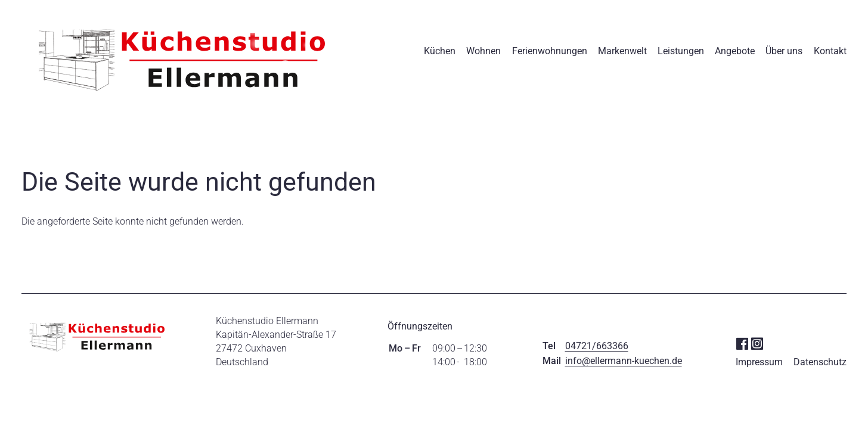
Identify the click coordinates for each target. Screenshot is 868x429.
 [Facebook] (742, 343)
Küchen (440, 51)
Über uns (784, 51)
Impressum (759, 362)
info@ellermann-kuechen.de (624, 361)
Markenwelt (622, 51)
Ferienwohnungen (550, 51)
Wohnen (483, 51)
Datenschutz (820, 362)
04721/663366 (597, 346)
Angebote (735, 51)
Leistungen (681, 51)
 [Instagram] (757, 343)
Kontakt (830, 51)
